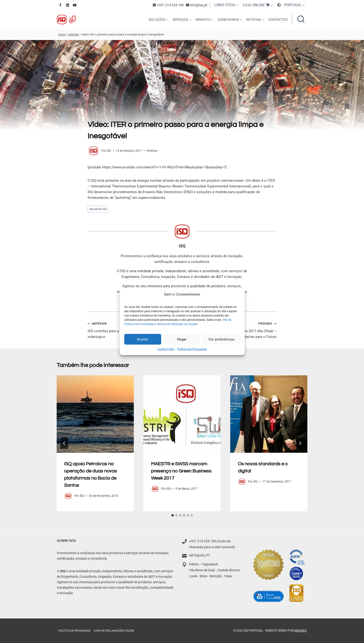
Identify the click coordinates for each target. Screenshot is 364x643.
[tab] (173, 515)
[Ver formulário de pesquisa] (301, 20)
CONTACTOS (278, 20)
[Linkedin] (68, 5)
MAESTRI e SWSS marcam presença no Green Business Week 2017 (181, 471)
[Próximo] (300, 443)
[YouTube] (75, 5)
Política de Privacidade (192, 349)
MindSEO (300, 631)
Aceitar (143, 339)
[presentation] (95, 414)
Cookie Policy (166, 349)
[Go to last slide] (64, 443)
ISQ (109, 151)
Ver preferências (221, 339)
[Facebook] (60, 5)
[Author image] (94, 151)
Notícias (152, 151)
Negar (182, 339)
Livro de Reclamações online (114, 631)
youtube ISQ (98, 209)
